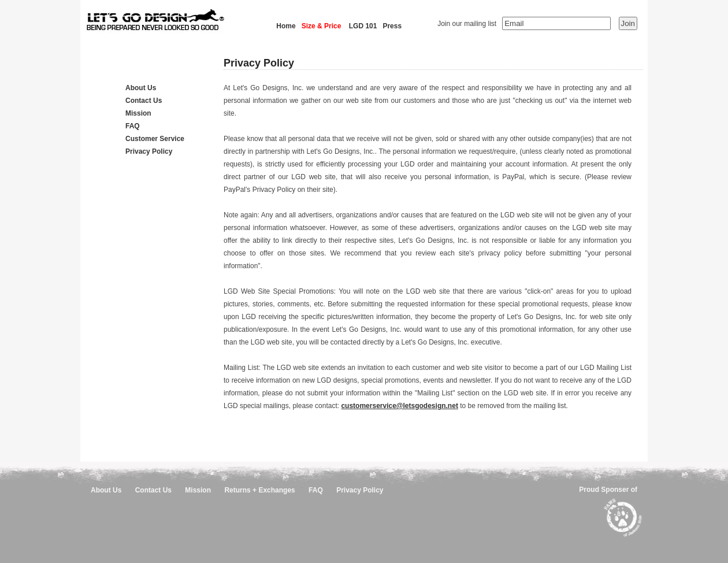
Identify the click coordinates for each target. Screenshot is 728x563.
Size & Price (322, 26)
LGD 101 (363, 26)
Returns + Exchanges (259, 490)
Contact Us (144, 101)
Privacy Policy (149, 151)
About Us (141, 88)
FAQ (133, 126)
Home (286, 26)
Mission (138, 113)
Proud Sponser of (608, 490)
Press (392, 26)
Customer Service (155, 139)
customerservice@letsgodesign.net (399, 406)
